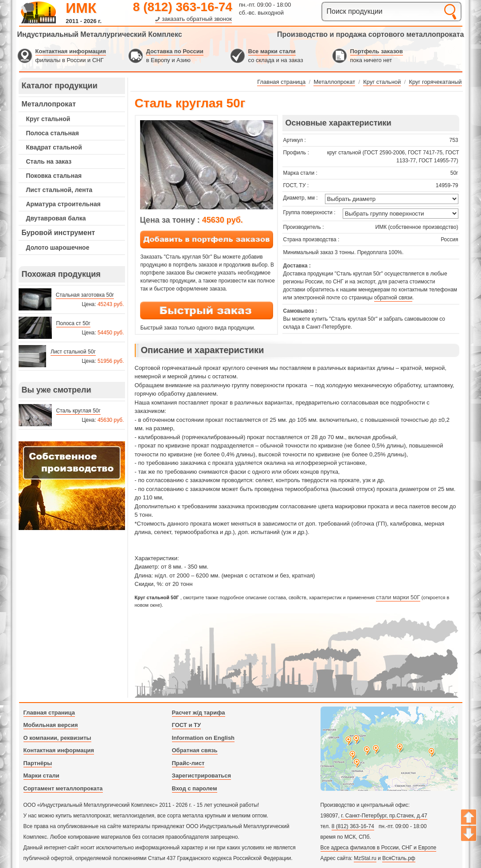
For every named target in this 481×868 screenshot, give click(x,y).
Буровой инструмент (59, 233)
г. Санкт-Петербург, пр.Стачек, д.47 (384, 816)
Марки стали (41, 776)
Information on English (203, 738)
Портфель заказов (377, 51)
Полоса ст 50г (73, 323)
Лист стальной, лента (59, 190)
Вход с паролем (195, 788)
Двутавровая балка (56, 218)
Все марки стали (272, 51)
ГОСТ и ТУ (187, 725)
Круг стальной (48, 119)
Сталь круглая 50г (78, 411)
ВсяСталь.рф (399, 858)
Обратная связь (195, 750)
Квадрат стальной (54, 147)
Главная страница (49, 713)
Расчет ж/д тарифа (199, 713)
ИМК (81, 8)
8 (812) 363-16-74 (183, 7)
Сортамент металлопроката (63, 788)
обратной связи (393, 298)
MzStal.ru (365, 858)
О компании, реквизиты (57, 738)
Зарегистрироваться (202, 776)
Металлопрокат (49, 104)
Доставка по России (175, 51)
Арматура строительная (63, 204)
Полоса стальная (53, 133)
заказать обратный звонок (197, 19)
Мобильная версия (51, 725)
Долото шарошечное (58, 247)
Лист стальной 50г (73, 352)
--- (72, 486)
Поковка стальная (54, 176)
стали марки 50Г (398, 597)
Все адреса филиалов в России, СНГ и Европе (379, 848)
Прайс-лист (188, 763)
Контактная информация (71, 51)
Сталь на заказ (49, 161)
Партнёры (38, 763)
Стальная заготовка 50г (85, 295)
